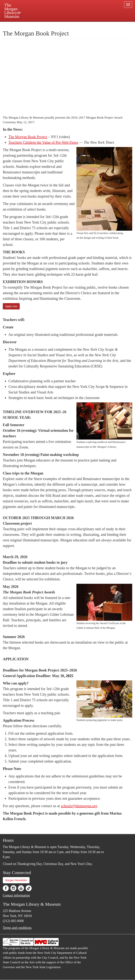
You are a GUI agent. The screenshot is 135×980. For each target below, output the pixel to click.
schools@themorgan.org (79, 806)
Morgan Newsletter (16, 880)
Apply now (11, 306)
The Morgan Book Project (28, 137)
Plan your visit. (23, 25)
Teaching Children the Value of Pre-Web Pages (43, 142)
